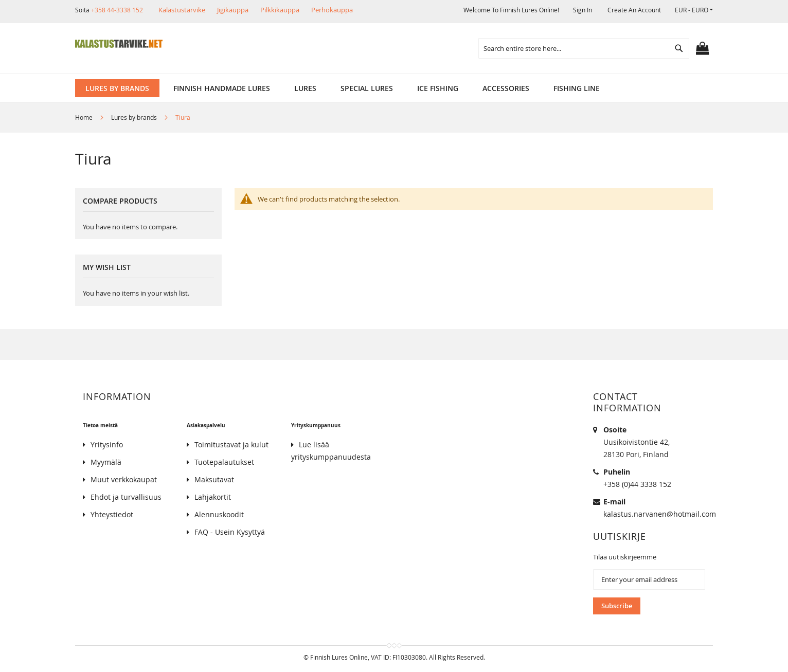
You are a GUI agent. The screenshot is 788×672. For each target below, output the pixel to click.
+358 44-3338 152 (117, 10)
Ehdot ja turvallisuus (126, 497)
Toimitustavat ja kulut (231, 444)
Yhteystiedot (112, 514)
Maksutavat (214, 479)
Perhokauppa (332, 10)
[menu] (394, 88)
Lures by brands (135, 117)
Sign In (583, 10)
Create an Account (634, 10)
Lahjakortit (213, 497)
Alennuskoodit (219, 514)
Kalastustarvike (182, 10)
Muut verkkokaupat (124, 479)
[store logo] (119, 44)
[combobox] (584, 48)
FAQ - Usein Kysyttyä (230, 532)
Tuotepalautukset (224, 462)
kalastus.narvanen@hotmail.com (660, 514)
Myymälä (106, 462)
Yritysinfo (107, 444)
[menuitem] (117, 88)
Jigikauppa (233, 10)
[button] (694, 10)
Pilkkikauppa (280, 10)
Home (85, 117)
